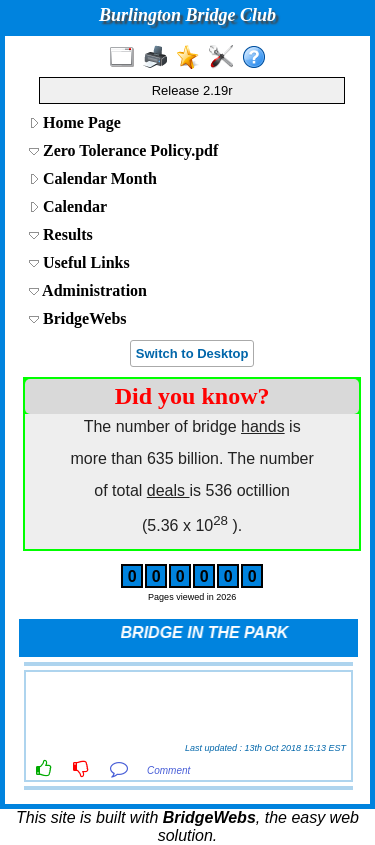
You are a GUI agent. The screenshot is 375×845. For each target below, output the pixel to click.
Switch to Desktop (192, 353)
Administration (88, 290)
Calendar (68, 206)
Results (61, 234)
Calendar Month (93, 178)
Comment (168, 770)
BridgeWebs (78, 318)
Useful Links (79, 262)
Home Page (75, 122)
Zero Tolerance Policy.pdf (123, 150)
